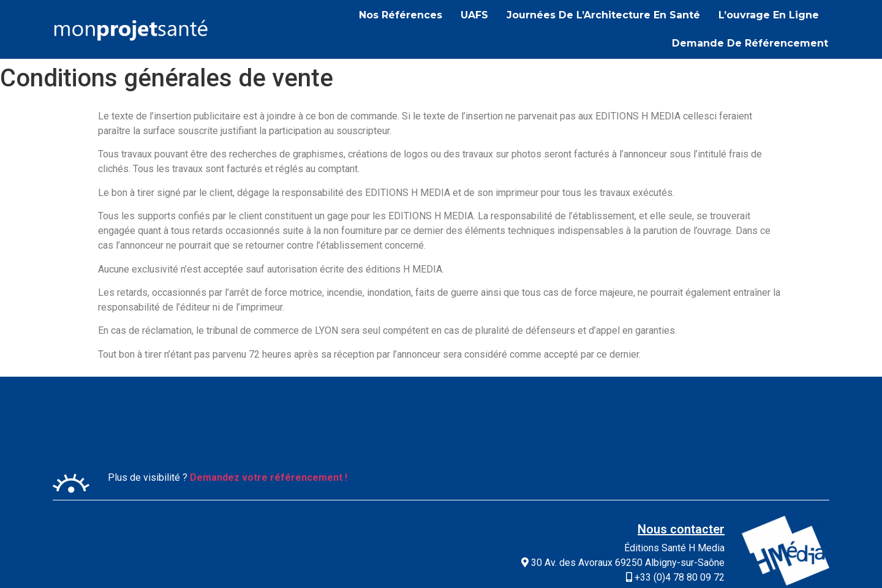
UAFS (474, 15)
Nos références (401, 15)
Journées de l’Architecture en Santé (603, 15)
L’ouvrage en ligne (769, 15)
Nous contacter (681, 529)
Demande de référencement (750, 43)
